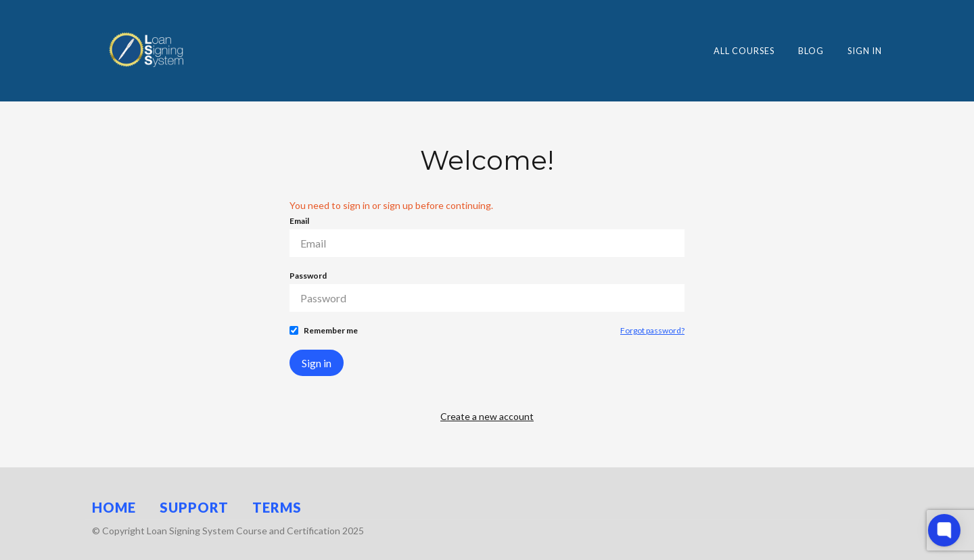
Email (299, 221)
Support (194, 507)
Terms (277, 507)
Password (308, 276)
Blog (811, 51)
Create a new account (487, 416)
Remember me (331, 330)
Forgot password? (652, 330)
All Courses (744, 51)
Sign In (865, 51)
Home (114, 507)
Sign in (317, 363)
